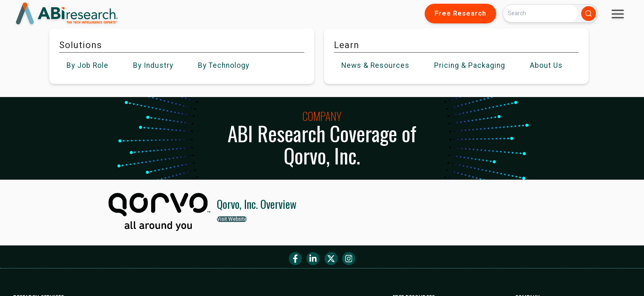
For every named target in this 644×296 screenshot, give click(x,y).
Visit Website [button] (232, 219)
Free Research (460, 13)
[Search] (540, 13)
